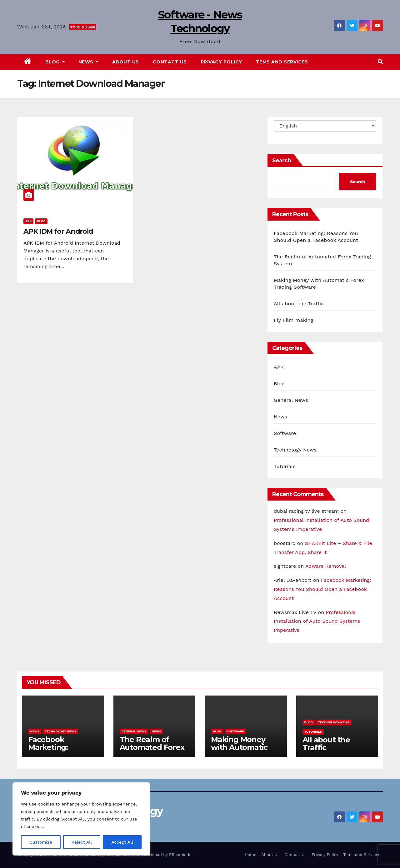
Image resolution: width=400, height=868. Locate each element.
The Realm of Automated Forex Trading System (152, 747)
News (88, 62)
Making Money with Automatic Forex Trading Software (239, 751)
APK (28, 221)
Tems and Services (282, 62)
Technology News (295, 450)
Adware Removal (326, 566)
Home (250, 855)
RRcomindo (180, 855)
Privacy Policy (221, 62)
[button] (380, 62)
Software (285, 433)
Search (282, 160)
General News (291, 400)
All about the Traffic (299, 304)
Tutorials (285, 466)
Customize (41, 842)
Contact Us (170, 62)
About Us (126, 62)
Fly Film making (293, 320)
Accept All (122, 842)
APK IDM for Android (58, 231)
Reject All (82, 842)
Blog (55, 62)
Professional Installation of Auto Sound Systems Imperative (317, 621)
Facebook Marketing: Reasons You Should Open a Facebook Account (322, 589)
